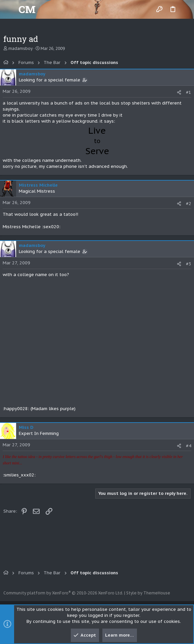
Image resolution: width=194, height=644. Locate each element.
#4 (189, 446)
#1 (189, 92)
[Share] (179, 92)
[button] (10, 9)
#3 (189, 264)
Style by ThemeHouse (148, 593)
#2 (189, 204)
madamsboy (20, 48)
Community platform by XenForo (63, 593)
